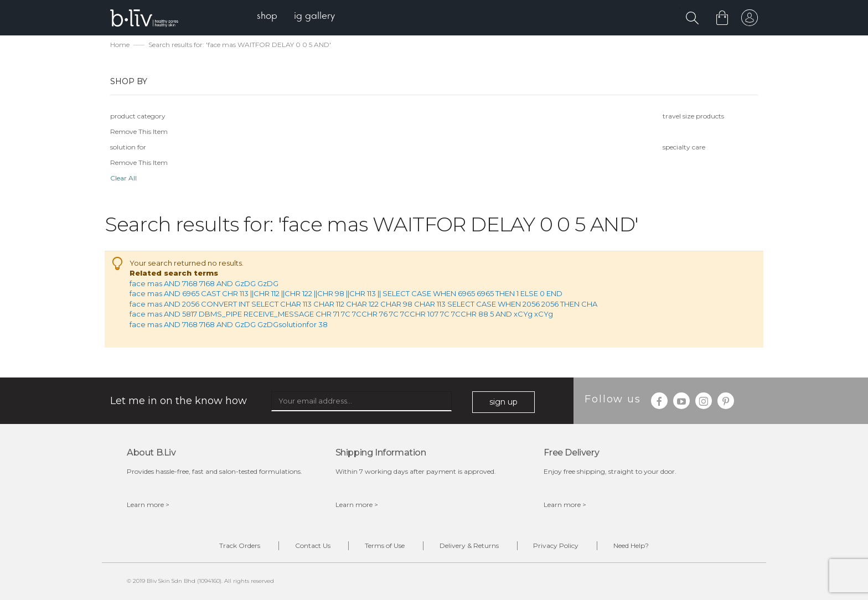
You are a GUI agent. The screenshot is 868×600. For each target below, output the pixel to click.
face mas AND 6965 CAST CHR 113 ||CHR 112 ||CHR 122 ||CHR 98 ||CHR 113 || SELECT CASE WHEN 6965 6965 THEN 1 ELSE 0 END (346, 293)
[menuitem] (267, 17)
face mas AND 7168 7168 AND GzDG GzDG (204, 283)
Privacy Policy (556, 545)
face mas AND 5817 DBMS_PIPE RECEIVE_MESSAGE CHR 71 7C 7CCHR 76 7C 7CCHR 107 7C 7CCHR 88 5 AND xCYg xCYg (341, 314)
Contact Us (312, 545)
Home (120, 45)
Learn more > (148, 505)
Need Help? (632, 545)
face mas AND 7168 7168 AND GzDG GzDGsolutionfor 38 (229, 324)
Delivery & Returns (469, 545)
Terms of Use (385, 545)
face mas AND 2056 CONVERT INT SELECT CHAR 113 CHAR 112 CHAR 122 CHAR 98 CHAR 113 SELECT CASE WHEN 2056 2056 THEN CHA (363, 304)
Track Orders (239, 545)
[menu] (296, 17)
